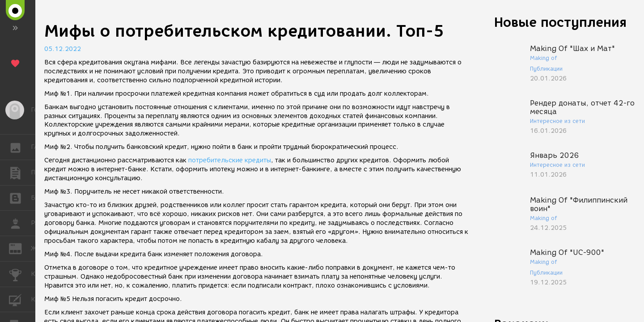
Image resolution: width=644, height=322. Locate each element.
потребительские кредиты (230, 160)
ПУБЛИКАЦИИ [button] (20, 173)
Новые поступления (560, 22)
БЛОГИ (20, 197)
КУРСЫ (20, 299)
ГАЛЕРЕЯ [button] (20, 147)
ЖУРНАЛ (20, 248)
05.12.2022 (63, 49)
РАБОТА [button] (20, 223)
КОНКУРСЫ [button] (20, 274)
